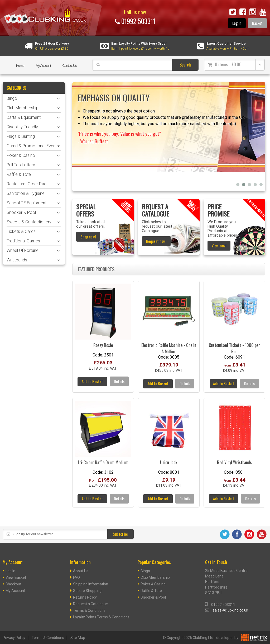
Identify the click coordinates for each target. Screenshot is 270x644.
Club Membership (23, 108)
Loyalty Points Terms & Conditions (101, 617)
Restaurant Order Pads (28, 184)
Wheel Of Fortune (23, 250)
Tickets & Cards (21, 231)
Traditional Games (23, 241)
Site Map (78, 638)
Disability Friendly (22, 127)
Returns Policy (85, 597)
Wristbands (17, 260)
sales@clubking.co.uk (230, 610)
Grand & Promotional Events (33, 146)
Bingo (12, 98)
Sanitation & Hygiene (26, 193)
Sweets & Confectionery (29, 222)
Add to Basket (92, 381)
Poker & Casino (21, 155)
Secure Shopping (87, 591)
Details (119, 381)
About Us (81, 571)
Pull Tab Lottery (21, 165)
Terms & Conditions (89, 610)
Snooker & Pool (21, 212)
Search (185, 65)
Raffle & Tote (19, 174)
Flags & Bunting (21, 136)
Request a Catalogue (90, 604)
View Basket (16, 577)
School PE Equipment (26, 203)
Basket (257, 23)
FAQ (76, 577)
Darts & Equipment (24, 117)
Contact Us (70, 66)
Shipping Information (91, 584)
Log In (237, 23)
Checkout (13, 584)
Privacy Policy (14, 638)
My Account (43, 66)
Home (20, 66)
